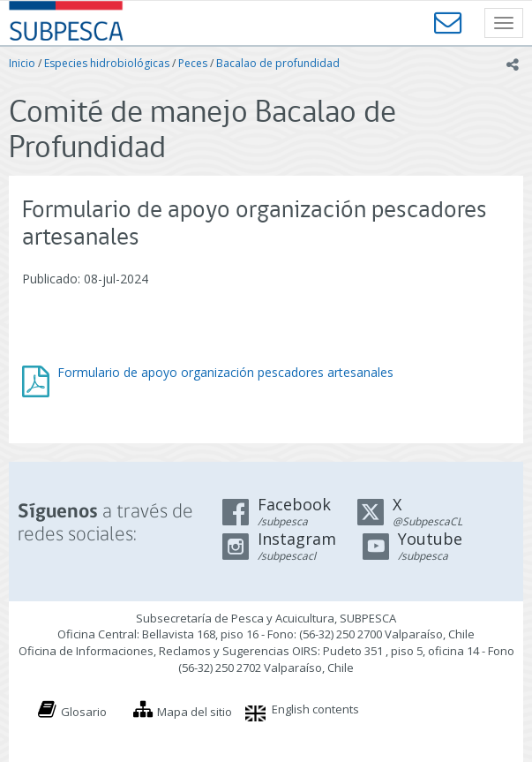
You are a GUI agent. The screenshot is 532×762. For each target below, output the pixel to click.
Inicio (22, 63)
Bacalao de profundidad (278, 63)
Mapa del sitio (195, 712)
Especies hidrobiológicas (107, 63)
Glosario (84, 712)
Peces (193, 63)
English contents (315, 709)
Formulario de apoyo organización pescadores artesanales (225, 372)
